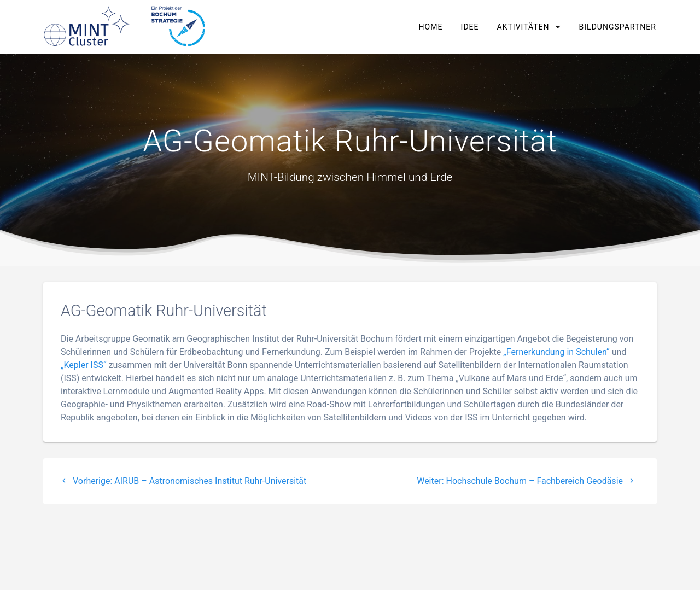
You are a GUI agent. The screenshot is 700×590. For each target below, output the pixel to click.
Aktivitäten (523, 27)
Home (431, 27)
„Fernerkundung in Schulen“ (556, 352)
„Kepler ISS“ (84, 365)
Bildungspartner (617, 27)
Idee (470, 27)
